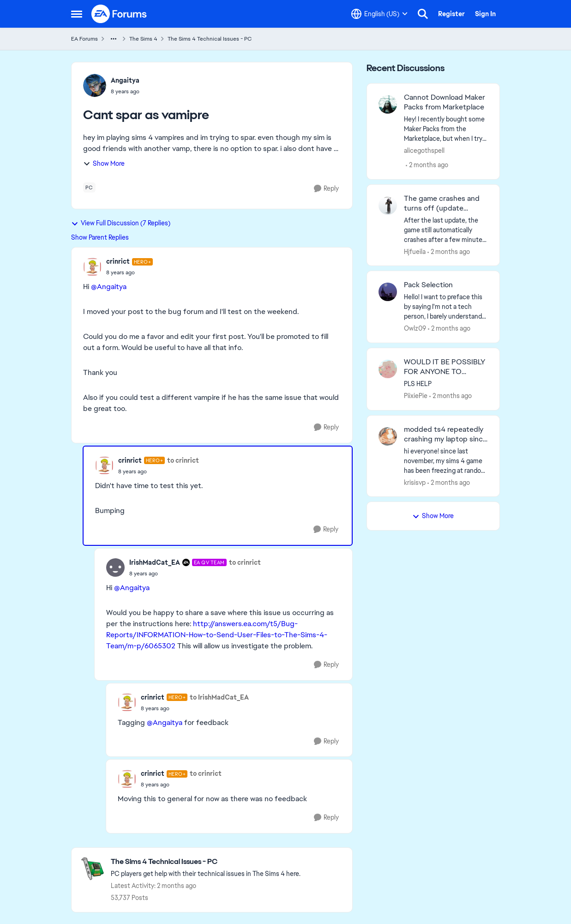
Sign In (485, 14)
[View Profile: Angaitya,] (95, 85)
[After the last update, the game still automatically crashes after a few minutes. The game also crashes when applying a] (446, 230)
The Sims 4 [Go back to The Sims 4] (143, 39)
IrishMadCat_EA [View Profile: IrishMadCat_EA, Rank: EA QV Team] (155, 562)
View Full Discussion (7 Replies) (121, 223)
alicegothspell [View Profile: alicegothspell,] (424, 151)
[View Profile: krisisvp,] (388, 436)
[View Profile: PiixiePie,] (388, 369)
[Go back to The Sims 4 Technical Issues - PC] (206, 862)
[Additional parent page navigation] (114, 39)
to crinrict (183, 460)
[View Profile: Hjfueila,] (388, 205)
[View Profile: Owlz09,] (388, 292)
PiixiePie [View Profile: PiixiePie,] (416, 396)
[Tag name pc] (89, 187)
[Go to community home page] (120, 14)
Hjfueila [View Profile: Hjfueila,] (415, 251)
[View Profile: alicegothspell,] (388, 104)
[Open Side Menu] (77, 14)
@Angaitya (109, 287)
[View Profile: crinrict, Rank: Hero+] (92, 267)
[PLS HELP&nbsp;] (446, 384)
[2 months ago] (427, 165)
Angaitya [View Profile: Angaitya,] (125, 80)
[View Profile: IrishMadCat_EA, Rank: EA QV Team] (115, 568)
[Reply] (326, 189)
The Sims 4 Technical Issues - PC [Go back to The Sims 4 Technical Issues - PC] (210, 39)
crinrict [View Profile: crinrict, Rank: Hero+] (118, 261)
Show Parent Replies (100, 237)
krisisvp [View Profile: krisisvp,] (415, 482)
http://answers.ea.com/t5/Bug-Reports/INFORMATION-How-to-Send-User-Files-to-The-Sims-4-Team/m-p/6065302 (217, 635)
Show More (104, 163)
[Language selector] (379, 14)
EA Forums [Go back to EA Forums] (84, 39)
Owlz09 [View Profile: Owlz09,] (415, 328)
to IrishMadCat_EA (219, 697)
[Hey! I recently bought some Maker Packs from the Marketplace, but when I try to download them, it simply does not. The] (446, 129)
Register (451, 14)
